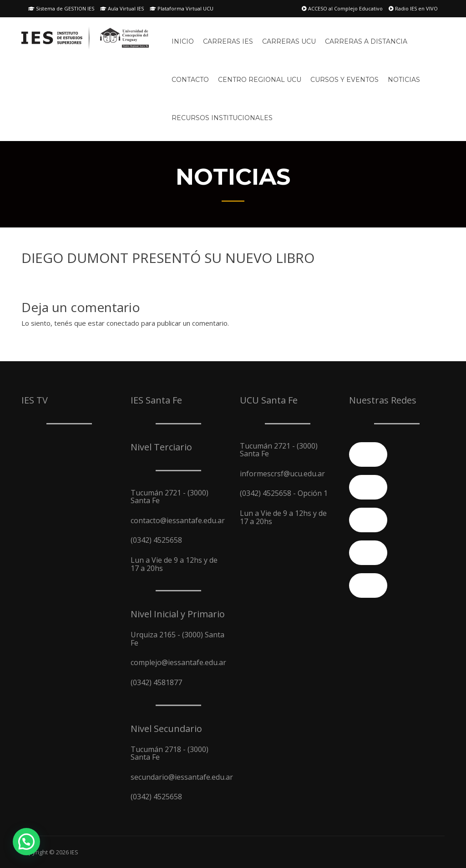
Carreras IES (228, 41)
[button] (26, 842)
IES (74, 852)
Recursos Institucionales (222, 118)
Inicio (183, 41)
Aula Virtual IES (122, 8)
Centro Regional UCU (260, 80)
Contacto (190, 80)
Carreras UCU (289, 41)
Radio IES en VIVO (413, 8)
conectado (123, 323)
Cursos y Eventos (344, 80)
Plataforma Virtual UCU (182, 8)
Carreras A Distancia (366, 41)
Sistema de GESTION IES (61, 8)
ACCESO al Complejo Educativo (342, 8)
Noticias (404, 80)
